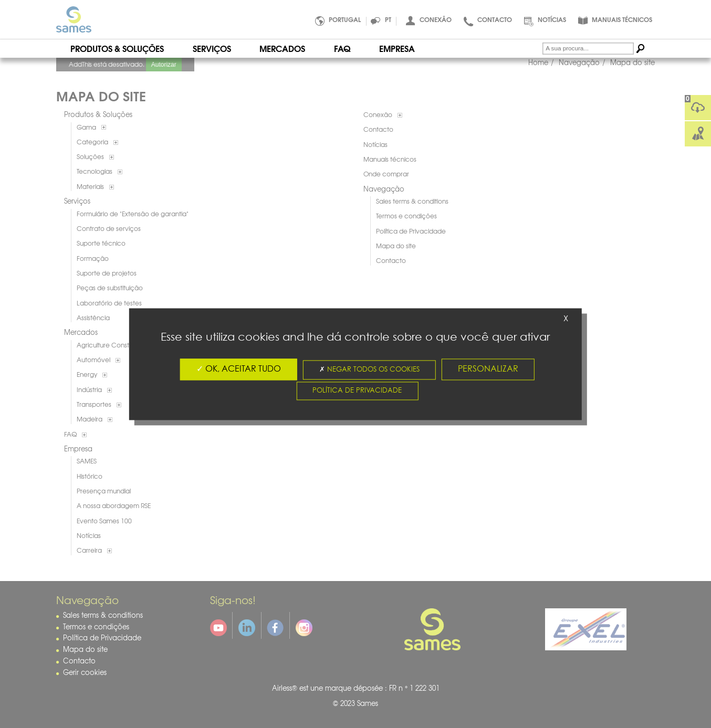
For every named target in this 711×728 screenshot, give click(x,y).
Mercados (282, 48)
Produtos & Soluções (117, 48)
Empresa (397, 48)
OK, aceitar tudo (239, 369)
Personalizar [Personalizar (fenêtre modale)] (488, 369)
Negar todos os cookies (369, 370)
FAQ (342, 48)
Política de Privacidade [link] (357, 391)
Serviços (212, 48)
